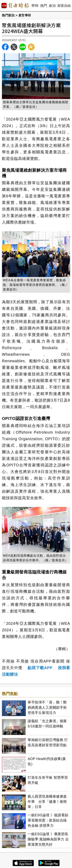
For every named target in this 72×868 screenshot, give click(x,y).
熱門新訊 (8, 15)
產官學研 (25, 15)
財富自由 (64, 6)
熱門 (44, 6)
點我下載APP (40, 668)
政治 (52, 6)
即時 (35, 6)
